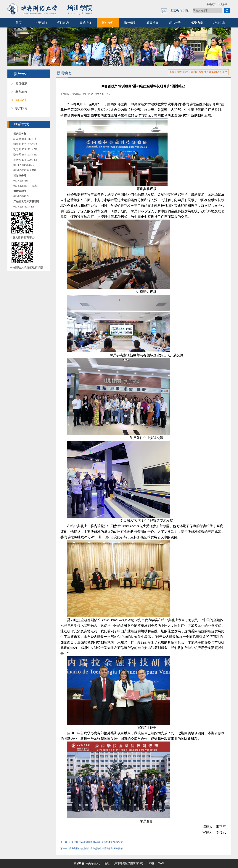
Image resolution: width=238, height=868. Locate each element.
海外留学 (130, 23)
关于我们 (41, 23)
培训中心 (219, 23)
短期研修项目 (198, 72)
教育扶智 (152, 23)
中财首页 (211, 4)
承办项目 (21, 92)
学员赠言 (21, 108)
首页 (19, 23)
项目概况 (21, 84)
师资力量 (197, 23)
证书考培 (175, 23)
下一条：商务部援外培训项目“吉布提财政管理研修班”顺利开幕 (92, 848)
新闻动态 (21, 100)
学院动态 (63, 23)
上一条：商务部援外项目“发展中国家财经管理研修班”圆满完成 (92, 842)
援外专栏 (108, 23)
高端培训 (86, 23)
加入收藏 (223, 4)
